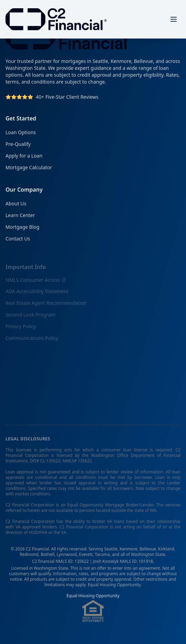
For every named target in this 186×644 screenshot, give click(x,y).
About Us (16, 205)
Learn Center (20, 216)
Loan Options (21, 132)
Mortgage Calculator (29, 167)
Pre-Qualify (18, 144)
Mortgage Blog (22, 228)
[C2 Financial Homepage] (56, 19)
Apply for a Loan (24, 156)
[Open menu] (174, 19)
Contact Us (18, 240)
